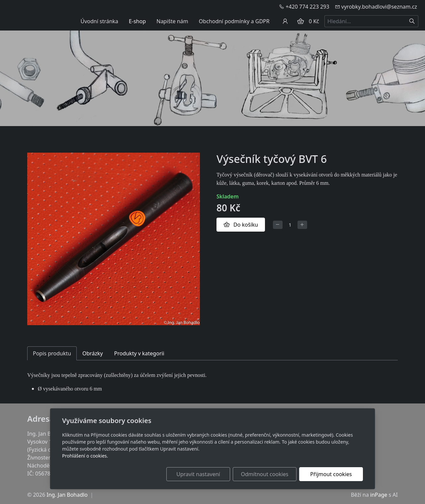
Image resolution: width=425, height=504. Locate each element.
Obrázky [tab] (93, 353)
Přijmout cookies (331, 474)
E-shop (137, 21)
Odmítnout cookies (265, 474)
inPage (379, 495)
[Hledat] (412, 21)
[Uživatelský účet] (285, 21)
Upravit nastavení (198, 474)
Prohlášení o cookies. (85, 456)
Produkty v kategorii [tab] (139, 353)
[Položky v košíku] (300, 21)
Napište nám (172, 21)
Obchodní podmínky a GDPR (234, 21)
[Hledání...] (365, 21)
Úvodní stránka (99, 21)
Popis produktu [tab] (52, 353)
